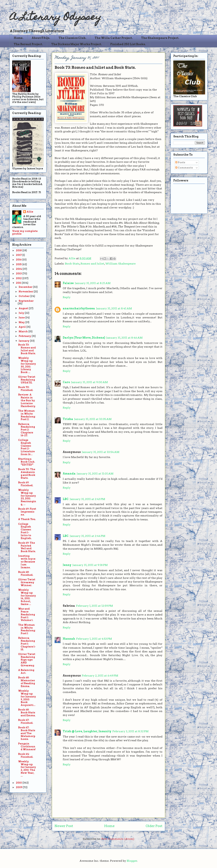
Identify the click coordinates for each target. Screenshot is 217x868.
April (22, 327)
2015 (19, 264)
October (24, 296)
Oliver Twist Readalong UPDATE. (27, 380)
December (26, 287)
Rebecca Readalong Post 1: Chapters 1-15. (27, 644)
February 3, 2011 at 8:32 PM (130, 731)
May (22, 322)
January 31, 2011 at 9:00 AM (89, 382)
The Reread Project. (28, 44)
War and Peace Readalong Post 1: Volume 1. (27, 614)
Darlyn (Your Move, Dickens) (84, 338)
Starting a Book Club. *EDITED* (27, 462)
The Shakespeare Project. (160, 38)
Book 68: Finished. (26, 573)
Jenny (67, 565)
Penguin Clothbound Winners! (27, 747)
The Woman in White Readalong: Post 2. (27, 415)
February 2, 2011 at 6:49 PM (100, 676)
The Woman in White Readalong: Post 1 (27, 629)
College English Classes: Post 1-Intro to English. (25, 531)
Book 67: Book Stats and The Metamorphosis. (27, 733)
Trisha (68, 419)
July (22, 313)
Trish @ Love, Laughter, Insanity (87, 731)
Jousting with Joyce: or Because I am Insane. (27, 562)
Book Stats (72, 264)
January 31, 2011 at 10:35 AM (93, 419)
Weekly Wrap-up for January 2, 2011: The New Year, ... (27, 769)
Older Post (154, 826)
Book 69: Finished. (26, 484)
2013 (19, 274)
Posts (180, 162)
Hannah (69, 639)
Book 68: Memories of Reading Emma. (27, 682)
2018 (19, 250)
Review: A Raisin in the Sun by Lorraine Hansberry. (27, 400)
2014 (19, 269)
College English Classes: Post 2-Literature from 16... (26, 447)
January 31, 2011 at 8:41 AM (114, 308)
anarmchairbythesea (79, 308)
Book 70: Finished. (26, 389)
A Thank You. (27, 519)
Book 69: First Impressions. (27, 512)
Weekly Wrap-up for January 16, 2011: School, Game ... (27, 597)
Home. (19, 38)
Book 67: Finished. (26, 721)
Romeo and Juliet (92, 264)
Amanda (69, 474)
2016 (19, 260)
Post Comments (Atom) (118, 839)
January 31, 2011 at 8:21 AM (93, 283)
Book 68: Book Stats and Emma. (27, 713)
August (24, 308)
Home (109, 826)
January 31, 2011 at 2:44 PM (87, 536)
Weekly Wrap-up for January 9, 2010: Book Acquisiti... (27, 698)
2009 (19, 787)
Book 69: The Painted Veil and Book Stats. (27, 547)
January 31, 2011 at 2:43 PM (87, 499)
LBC (66, 499)
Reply (67, 297)
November (26, 292)
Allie (72, 258)
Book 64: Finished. (26, 755)
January (24, 341)
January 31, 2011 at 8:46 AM (124, 338)
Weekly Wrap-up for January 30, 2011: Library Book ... (27, 365)
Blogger (132, 861)
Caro (66, 382)
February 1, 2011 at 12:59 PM (94, 606)
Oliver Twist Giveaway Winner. (27, 582)
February (25, 336)
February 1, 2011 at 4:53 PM (94, 639)
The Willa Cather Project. (114, 38)
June (22, 318)
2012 (19, 278)
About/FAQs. (41, 38)
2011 (19, 283)
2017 (19, 255)
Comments (184, 168)
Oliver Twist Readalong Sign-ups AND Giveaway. (27, 660)
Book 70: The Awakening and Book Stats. (27, 474)
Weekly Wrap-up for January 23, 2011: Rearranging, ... (27, 497)
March (23, 331)
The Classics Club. (72, 38)
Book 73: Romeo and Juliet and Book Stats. (27, 349)
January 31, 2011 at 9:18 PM (90, 565)
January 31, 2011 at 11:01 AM (95, 474)
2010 (19, 783)
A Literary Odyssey (55, 18)
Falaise (68, 283)
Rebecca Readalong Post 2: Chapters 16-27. (27, 430)
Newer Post (64, 826)
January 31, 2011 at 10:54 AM (101, 452)
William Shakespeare (120, 264)
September (26, 301)
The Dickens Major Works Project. (77, 44)
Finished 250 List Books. (128, 44)
